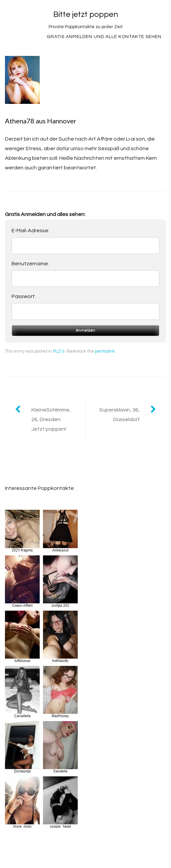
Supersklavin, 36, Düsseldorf (119, 415)
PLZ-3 (59, 351)
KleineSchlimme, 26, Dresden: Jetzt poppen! (51, 419)
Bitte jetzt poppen (86, 14)
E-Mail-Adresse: (30, 231)
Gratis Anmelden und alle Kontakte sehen (104, 37)
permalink (105, 351)
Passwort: (24, 296)
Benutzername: (30, 264)
